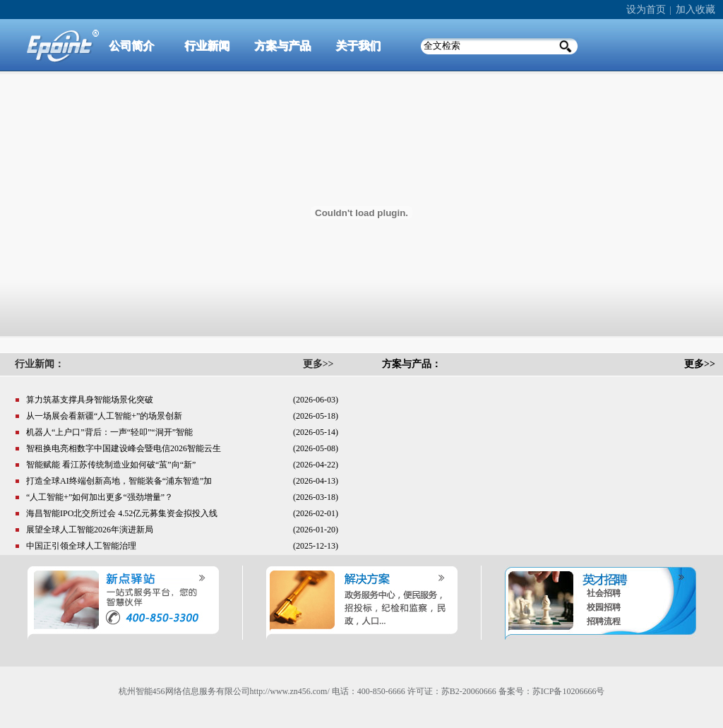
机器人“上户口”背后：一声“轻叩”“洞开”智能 (109, 432)
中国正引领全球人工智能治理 (81, 546)
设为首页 (646, 10)
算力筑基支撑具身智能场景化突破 (90, 400)
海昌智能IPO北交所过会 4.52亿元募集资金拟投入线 (122, 513)
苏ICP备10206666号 (569, 691)
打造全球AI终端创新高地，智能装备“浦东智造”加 (119, 481)
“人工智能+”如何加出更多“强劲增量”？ (100, 497)
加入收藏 (695, 10)
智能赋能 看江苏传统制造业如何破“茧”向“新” (111, 465)
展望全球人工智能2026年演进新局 (90, 530)
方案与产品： (412, 364)
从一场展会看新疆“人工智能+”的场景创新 (104, 416)
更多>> (700, 364)
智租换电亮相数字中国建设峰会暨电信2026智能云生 (124, 448)
